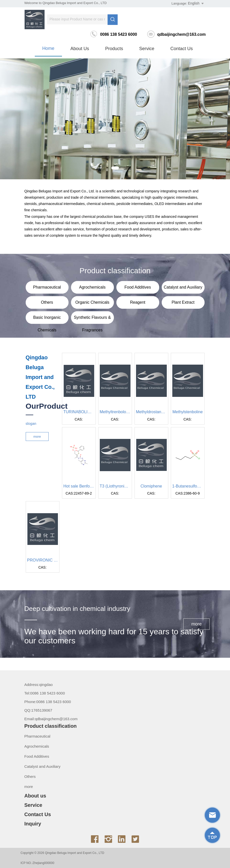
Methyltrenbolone (115, 412)
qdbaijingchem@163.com (176, 34)
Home (48, 48)
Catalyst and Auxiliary (42, 766)
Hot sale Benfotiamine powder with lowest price (79, 486)
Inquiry (33, 824)
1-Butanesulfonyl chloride (188, 486)
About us (80, 49)
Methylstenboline (187, 412)
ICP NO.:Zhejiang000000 (38, 863)
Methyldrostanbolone (151, 412)
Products (114, 49)
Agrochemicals (37, 746)
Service (147, 49)
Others (30, 776)
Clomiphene (151, 486)
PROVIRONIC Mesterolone (43, 560)
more (37, 437)
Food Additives (37, 756)
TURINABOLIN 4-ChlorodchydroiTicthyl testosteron (79, 412)
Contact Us (182, 49)
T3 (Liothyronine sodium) (115, 486)
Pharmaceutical (37, 736)
